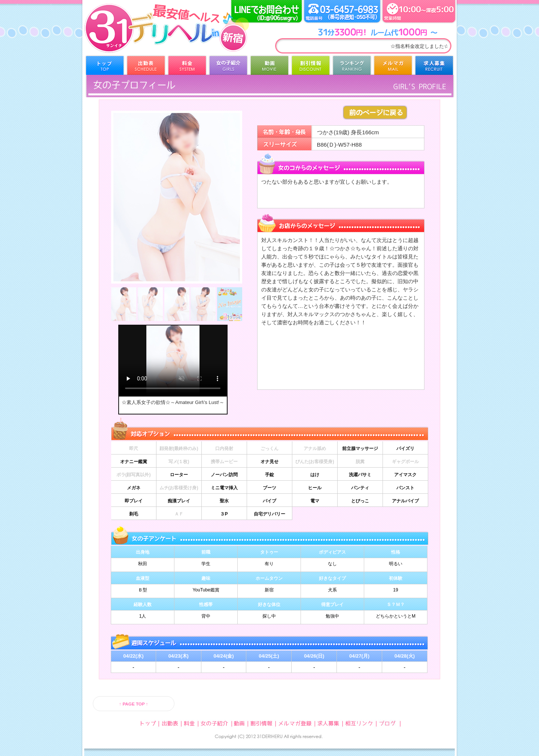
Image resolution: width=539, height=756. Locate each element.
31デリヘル (144, 37)
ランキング (352, 67)
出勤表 (146, 67)
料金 (187, 67)
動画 (269, 67)
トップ (105, 67)
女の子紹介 (228, 67)
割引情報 (311, 67)
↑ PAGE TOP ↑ (133, 704)
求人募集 (434, 67)
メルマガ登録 (393, 67)
